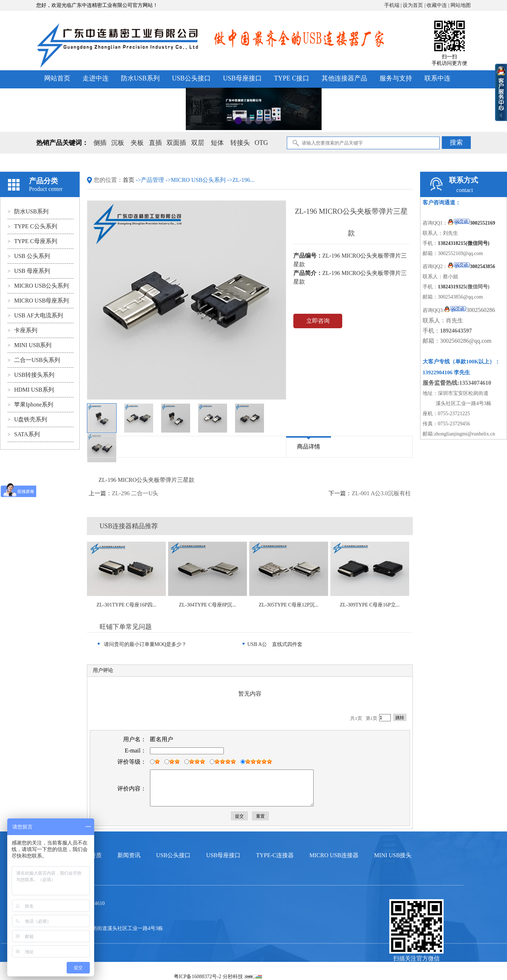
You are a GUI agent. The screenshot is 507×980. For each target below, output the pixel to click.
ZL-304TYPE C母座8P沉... (208, 605)
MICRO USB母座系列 (38, 301)
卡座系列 (22, 330)
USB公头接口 (191, 78)
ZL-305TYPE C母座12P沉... (289, 605)
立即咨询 (318, 321)
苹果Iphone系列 (30, 404)
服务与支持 (396, 78)
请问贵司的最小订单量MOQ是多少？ (142, 644)
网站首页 (57, 78)
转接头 (240, 143)
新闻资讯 (129, 855)
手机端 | (394, 5)
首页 (129, 180)
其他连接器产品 (344, 78)
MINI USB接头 (393, 855)
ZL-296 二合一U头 (135, 493)
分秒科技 (233, 977)
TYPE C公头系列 (32, 226)
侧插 (100, 143)
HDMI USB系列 (31, 390)
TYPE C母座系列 (32, 241)
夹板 (137, 143)
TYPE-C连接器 (275, 855)
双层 (198, 143)
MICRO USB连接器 (334, 855)
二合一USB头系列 (34, 360)
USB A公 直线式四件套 (273, 644)
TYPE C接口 (292, 78)
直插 (155, 143)
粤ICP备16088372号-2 (198, 977)
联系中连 (437, 78)
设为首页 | (415, 5)
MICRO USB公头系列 (38, 286)
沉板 (118, 143)
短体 (217, 143)
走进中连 (96, 78)
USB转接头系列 (31, 375)
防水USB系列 (140, 78)
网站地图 (461, 5)
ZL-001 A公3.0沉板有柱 (381, 493)
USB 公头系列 (29, 256)
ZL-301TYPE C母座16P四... (127, 605)
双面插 (176, 143)
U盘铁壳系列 (27, 419)
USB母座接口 (242, 78)
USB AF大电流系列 (35, 315)
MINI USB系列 (30, 345)
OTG (261, 143)
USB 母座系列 (29, 271)
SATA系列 (24, 434)
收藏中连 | (439, 5)
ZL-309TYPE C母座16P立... (370, 605)
